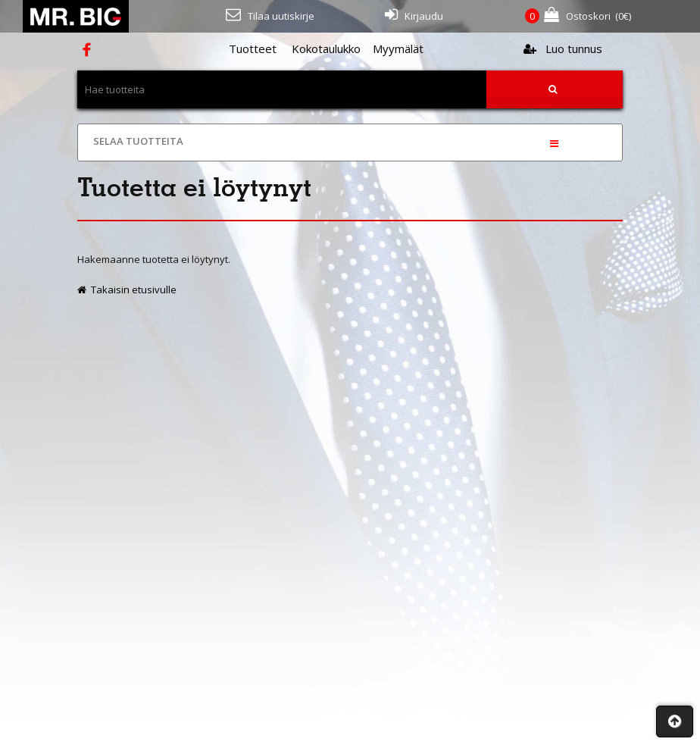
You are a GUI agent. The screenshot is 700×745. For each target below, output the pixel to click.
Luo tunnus (563, 49)
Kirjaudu (414, 15)
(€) (578, 16)
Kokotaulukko (326, 49)
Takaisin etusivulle (127, 290)
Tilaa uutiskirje (270, 15)
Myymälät (398, 49)
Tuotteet (253, 49)
